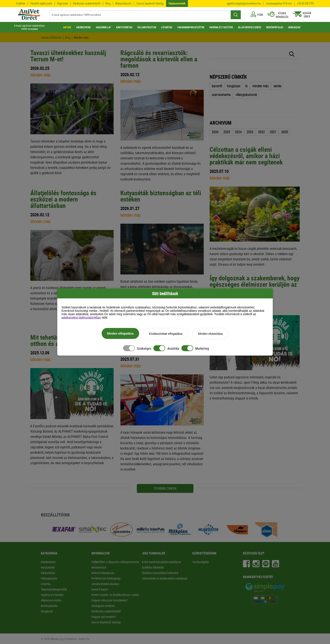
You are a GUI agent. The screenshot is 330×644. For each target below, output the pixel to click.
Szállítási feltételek (153, 567)
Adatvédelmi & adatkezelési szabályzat (165, 578)
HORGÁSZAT (294, 27)
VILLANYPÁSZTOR (147, 27)
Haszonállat (48, 567)
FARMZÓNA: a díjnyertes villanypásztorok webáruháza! (115, 565)
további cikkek (165, 488)
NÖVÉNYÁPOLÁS (275, 27)
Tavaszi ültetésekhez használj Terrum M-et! (68, 56)
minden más (260, 86)
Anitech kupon (100, 589)
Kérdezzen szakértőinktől (106, 611)
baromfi (217, 86)
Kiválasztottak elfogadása (166, 334)
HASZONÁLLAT (104, 27)
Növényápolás (49, 606)
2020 (285, 132)
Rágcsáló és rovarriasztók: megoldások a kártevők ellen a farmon (159, 59)
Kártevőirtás (48, 573)
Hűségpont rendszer (103, 606)
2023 (250, 132)
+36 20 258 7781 (305, 3)
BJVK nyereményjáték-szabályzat (161, 562)
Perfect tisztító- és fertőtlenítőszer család (115, 595)
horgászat (234, 86)
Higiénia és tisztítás (52, 595)
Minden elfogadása (120, 333)
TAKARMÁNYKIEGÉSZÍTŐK (191, 27)
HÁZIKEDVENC (84, 27)
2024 (238, 132)
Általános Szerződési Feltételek (160, 573)
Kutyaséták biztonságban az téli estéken (161, 196)
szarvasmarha (221, 95)
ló (246, 86)
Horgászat (47, 611)
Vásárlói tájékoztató (41, 3)
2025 (227, 132)
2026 (215, 132)
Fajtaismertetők (177, 3)
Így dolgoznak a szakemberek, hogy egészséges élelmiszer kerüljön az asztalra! (255, 284)
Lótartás (46, 584)
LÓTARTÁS (167, 27)
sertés (277, 86)
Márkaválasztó (123, 3)
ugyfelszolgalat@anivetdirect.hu (244, 3)
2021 (273, 132)
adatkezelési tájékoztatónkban (81, 317)
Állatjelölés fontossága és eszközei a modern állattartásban (63, 199)
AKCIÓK (67, 27)
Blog (108, 3)
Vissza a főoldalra (51, 38)
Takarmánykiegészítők (54, 589)
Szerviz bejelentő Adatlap (150, 3)
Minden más (81, 38)
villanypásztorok (246, 95)
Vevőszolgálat (201, 562)
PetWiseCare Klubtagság (106, 578)
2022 (261, 132)
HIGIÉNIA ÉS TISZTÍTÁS (221, 27)
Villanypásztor (49, 578)
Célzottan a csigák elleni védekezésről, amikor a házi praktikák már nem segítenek (246, 156)
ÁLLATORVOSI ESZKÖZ (250, 27)
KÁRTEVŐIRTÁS (124, 27)
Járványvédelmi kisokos (105, 584)
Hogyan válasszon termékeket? (110, 600)
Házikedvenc (48, 562)
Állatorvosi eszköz (51, 600)
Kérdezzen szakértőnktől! (87, 3)
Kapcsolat (63, 3)
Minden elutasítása (210, 334)
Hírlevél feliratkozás (103, 573)
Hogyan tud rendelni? (104, 617)
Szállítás (21, 3)
